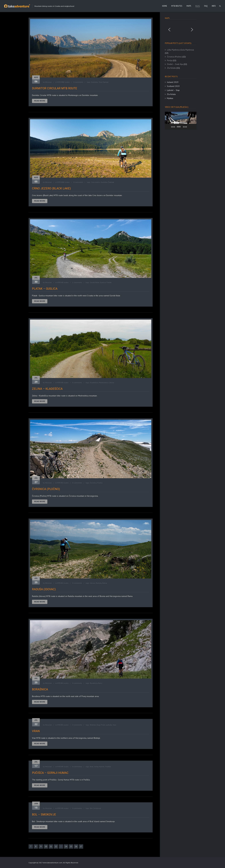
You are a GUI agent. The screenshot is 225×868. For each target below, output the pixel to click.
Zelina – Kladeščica (47, 389)
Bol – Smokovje (44, 814)
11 (51, 846)
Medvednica (104, 383)
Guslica (103, 282)
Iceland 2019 (173, 82)
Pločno (100, 483)
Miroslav (49, 82)
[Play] (169, 127)
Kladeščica (94, 383)
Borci (100, 683)
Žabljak (106, 82)
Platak (109, 282)
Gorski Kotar (95, 282)
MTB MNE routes (63, 82)
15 (71, 846)
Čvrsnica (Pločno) (46, 489)
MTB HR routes (63, 282)
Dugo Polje (101, 725)
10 (46, 846)
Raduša (99, 583)
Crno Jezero (96, 182)
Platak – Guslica (45, 289)
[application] (181, 121)
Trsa (100, 82)
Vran (114, 725)
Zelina (112, 383)
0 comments (78, 82)
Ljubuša (109, 725)
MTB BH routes (63, 483)
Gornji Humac (99, 767)
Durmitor (94, 82)
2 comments (77, 282)
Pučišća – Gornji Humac (50, 773)
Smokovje (97, 808)
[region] (181, 30)
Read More (40, 101)
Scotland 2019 (173, 86)
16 (76, 846)
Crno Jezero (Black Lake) (51, 188)
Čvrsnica (93, 483)
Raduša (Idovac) (44, 589)
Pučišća (108, 767)
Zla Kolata (171, 94)
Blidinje (93, 725)
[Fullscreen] (193, 127)
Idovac (93, 583)
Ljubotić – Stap (173, 90)
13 (61, 846)
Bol (91, 808)
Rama (105, 583)
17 (81, 846)
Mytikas (170, 98)
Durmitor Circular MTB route (55, 88)
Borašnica (94, 683)
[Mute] (189, 127)
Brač (92, 767)
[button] (169, 30)
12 (56, 846)
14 (66, 846)
